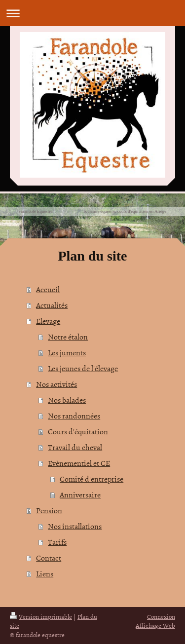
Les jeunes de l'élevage (83, 368)
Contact (49, 558)
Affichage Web (155, 625)
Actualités (52, 305)
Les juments (67, 352)
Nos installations (75, 526)
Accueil (48, 289)
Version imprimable (41, 616)
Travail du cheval (75, 447)
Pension (49, 510)
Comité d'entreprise (92, 479)
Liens (45, 573)
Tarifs (57, 542)
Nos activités (56, 384)
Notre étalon (68, 337)
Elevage (48, 321)
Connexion (161, 616)
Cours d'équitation (78, 431)
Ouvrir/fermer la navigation (92, 13)
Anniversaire (80, 494)
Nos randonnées (74, 416)
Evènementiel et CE (79, 463)
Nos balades (67, 400)
